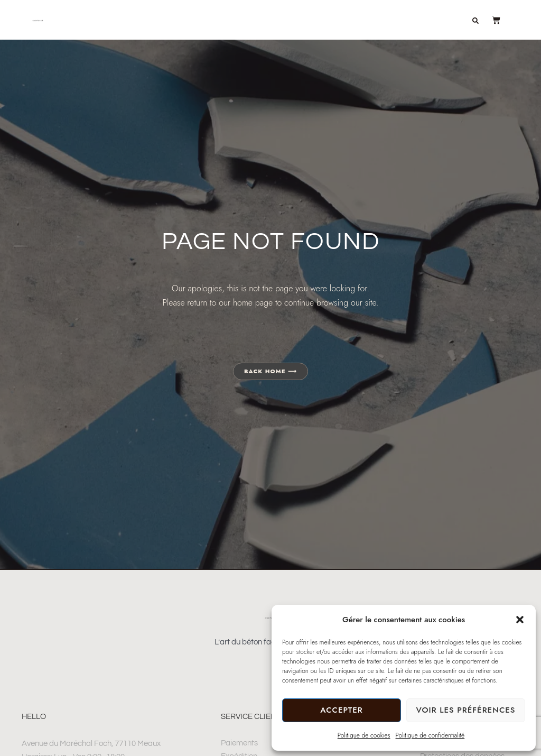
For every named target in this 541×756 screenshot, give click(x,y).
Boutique (368, 13)
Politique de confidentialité (430, 735)
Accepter (341, 710)
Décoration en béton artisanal (260, 13)
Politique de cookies (364, 735)
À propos (426, 13)
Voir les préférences (465, 710)
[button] (520, 620)
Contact (436, 28)
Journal (382, 28)
